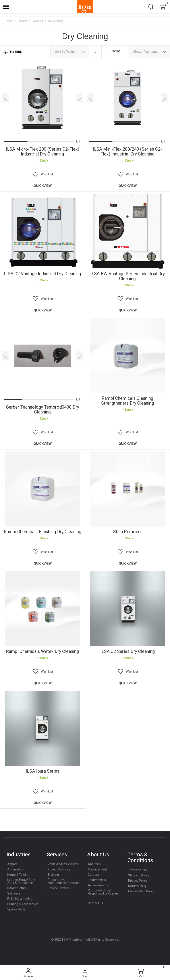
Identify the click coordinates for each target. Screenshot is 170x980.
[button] (42, 174)
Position (72, 52)
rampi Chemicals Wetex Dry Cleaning (42, 651)
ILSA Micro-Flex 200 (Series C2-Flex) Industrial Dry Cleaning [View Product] (42, 98)
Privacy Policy (138, 881)
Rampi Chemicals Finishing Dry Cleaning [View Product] (42, 489)
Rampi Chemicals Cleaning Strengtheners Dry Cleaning (127, 401)
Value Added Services (63, 864)
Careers (93, 875)
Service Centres (59, 888)
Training (53, 875)
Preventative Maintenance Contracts (64, 881)
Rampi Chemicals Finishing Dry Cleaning (42, 532)
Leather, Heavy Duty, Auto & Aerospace (21, 881)
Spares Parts (16, 909)
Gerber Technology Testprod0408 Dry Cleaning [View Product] (42, 356)
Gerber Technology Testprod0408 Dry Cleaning (42, 409)
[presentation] (6, 98)
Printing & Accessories (23, 904)
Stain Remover (127, 532)
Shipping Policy (139, 875)
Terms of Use (138, 870)
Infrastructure (17, 888)
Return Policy (137, 886)
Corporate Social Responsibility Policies (103, 892)
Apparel (22, 21)
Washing (38, 21)
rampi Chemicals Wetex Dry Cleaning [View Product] (42, 609)
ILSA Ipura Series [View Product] (42, 728)
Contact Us (96, 903)
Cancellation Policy (141, 891)
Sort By (60, 52)
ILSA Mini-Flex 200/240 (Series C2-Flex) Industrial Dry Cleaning (127, 152)
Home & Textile (18, 875)
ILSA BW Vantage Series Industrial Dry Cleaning (127, 276)
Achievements (98, 885)
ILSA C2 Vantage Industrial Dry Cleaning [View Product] (42, 231)
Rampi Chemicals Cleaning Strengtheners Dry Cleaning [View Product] (127, 356)
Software (14, 893)
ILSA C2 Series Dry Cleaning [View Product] (127, 609)
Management (97, 869)
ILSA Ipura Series (42, 771)
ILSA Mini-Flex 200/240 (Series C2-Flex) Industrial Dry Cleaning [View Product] (127, 98)
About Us (94, 864)
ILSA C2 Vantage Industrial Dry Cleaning (42, 274)
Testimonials (97, 880)
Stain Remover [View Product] (127, 489)
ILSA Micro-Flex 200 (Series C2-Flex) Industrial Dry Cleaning (42, 152)
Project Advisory (59, 869)
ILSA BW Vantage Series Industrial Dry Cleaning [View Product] (127, 231)
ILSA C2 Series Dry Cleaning (127, 651)
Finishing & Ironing (20, 899)
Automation (16, 869)
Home (8, 21)
